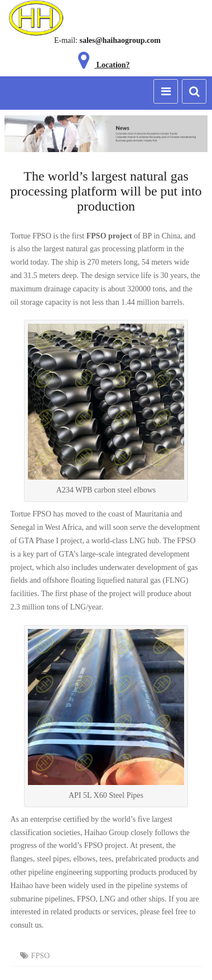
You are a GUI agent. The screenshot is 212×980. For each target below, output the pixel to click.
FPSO (40, 956)
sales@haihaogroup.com (120, 40)
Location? (102, 65)
